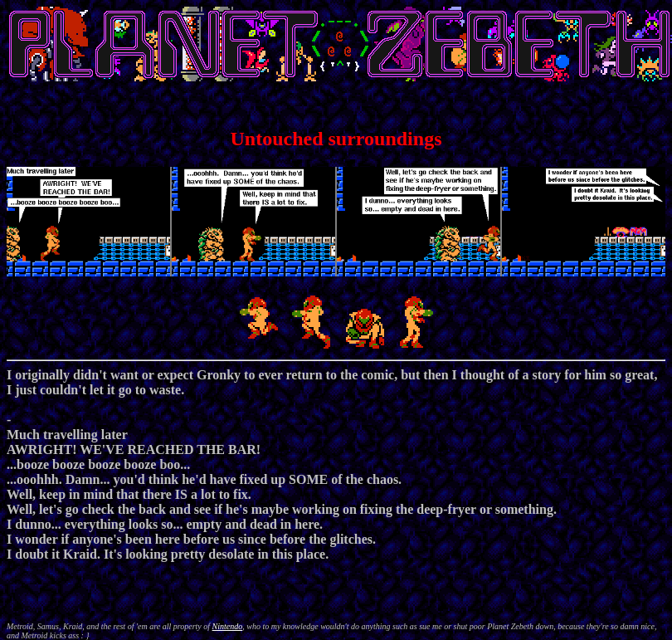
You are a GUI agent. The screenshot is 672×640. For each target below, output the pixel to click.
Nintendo (228, 626)
